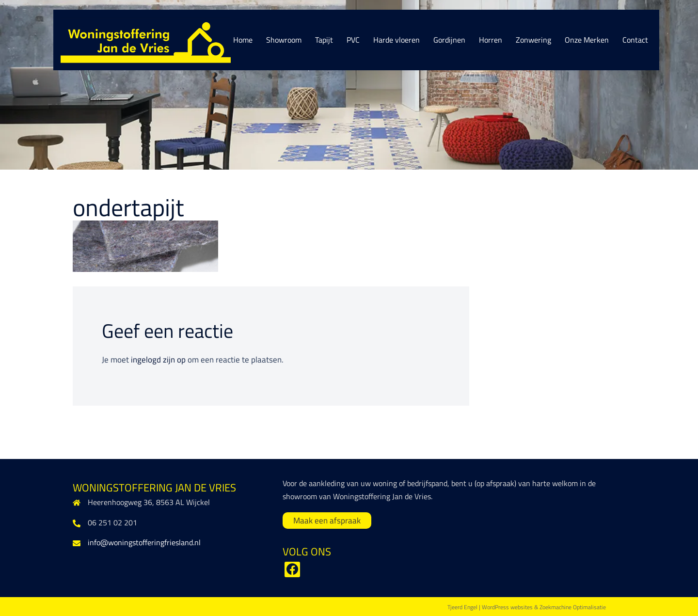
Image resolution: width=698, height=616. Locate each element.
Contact (635, 40)
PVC (353, 40)
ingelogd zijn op (158, 360)
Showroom (284, 40)
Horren (491, 40)
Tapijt (324, 40)
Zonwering (533, 40)
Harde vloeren (397, 40)
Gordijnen (449, 40)
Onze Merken (587, 40)
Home (243, 40)
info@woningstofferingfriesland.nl (144, 542)
